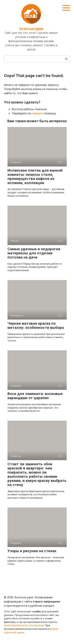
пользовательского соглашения (24, 625)
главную (37, 113)
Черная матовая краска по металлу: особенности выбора (36, 325)
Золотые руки (31, 29)
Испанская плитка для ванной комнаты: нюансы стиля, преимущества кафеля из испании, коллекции (35, 177)
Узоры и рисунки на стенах (32, 551)
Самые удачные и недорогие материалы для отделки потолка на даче (34, 253)
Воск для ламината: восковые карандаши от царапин (35, 396)
